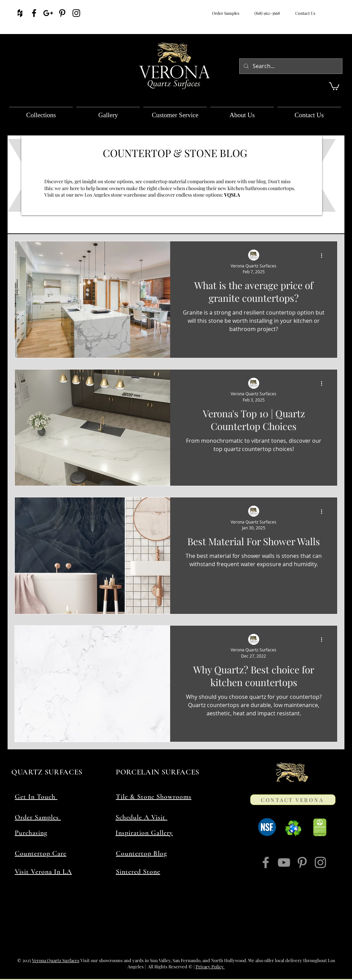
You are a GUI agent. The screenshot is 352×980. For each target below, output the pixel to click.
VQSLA (233, 195)
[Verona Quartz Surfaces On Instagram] (76, 13)
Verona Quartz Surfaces (56, 960)
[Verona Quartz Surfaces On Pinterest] (62, 13)
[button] (334, 86)
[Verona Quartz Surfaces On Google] (48, 13)
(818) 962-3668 (266, 13)
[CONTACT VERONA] (293, 800)
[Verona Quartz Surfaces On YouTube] (284, 862)
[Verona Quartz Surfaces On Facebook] (34, 13)
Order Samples (226, 13)
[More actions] (324, 255)
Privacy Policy (210, 966)
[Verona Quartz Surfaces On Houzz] (20, 13)
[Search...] (290, 66)
